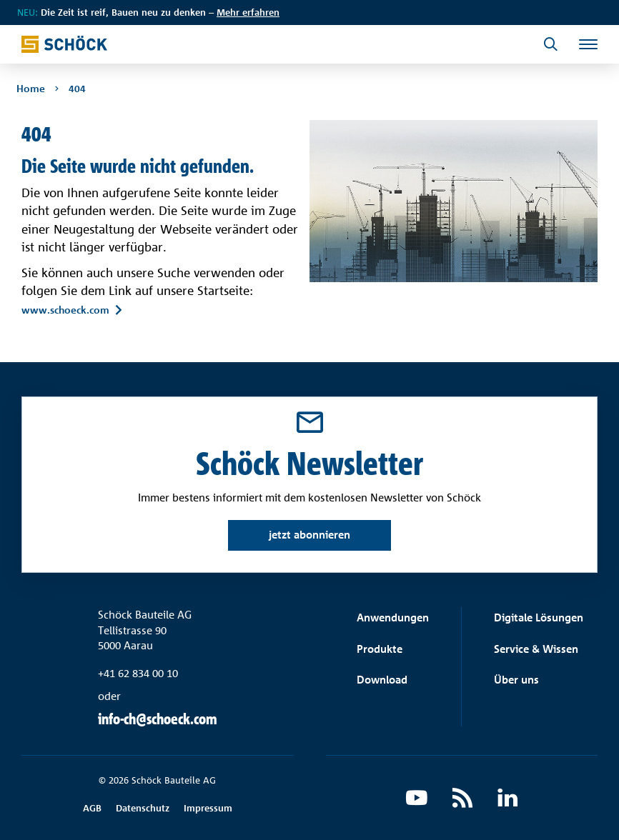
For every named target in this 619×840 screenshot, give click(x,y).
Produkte (380, 649)
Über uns (516, 680)
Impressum (208, 808)
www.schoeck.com (65, 310)
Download (382, 680)
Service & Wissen (536, 649)
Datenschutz (143, 808)
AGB (92, 808)
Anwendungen (393, 617)
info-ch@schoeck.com (158, 719)
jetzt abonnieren (309, 535)
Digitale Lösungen (539, 617)
